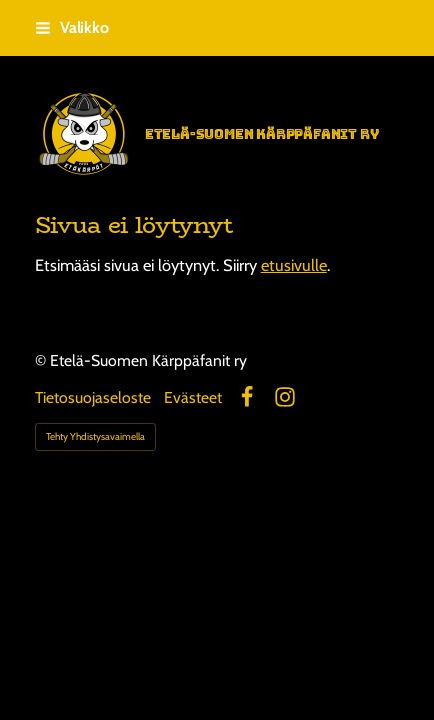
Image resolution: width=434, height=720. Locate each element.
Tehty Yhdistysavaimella (95, 436)
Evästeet (193, 398)
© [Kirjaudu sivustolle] (42, 360)
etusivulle (294, 265)
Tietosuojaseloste (93, 398)
